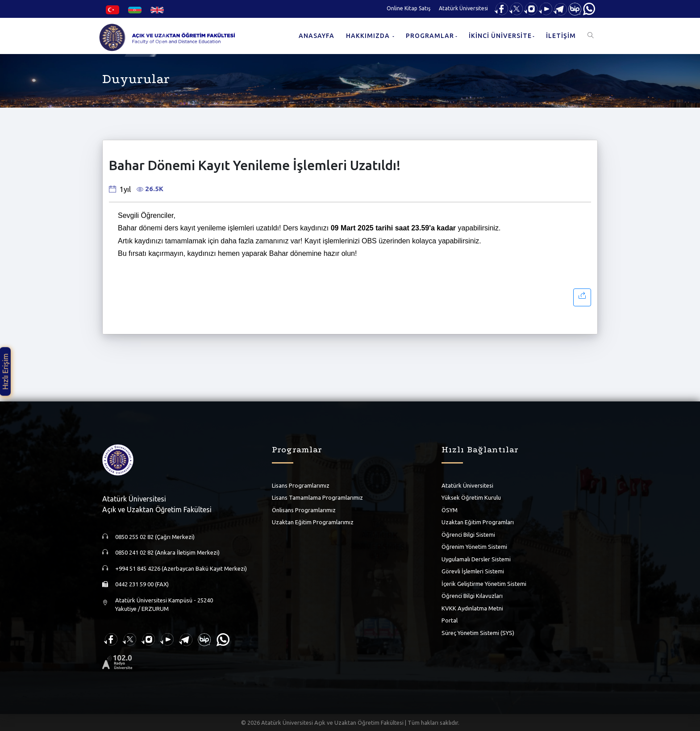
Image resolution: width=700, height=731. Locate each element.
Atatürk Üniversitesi (463, 8)
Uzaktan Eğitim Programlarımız (313, 522)
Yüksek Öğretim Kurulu (471, 497)
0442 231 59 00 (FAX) (142, 584)
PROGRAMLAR (430, 36)
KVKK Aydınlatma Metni (472, 608)
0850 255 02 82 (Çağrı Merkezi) (155, 537)
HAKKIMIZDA (369, 36)
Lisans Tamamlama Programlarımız (317, 497)
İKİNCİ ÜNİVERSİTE (500, 36)
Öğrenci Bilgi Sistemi (468, 535)
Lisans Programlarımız (301, 485)
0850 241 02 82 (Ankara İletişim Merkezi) (167, 552)
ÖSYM (450, 510)
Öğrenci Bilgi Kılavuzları (472, 596)
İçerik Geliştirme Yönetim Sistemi (484, 584)
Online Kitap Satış (408, 8)
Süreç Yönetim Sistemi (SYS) (478, 633)
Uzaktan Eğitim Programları (478, 522)
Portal (450, 620)
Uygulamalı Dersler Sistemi (476, 559)
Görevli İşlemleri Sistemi (473, 571)
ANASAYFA (317, 36)
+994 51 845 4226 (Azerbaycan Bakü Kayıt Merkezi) (181, 568)
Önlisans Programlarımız (304, 510)
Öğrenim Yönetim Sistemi (474, 547)
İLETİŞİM (561, 36)
